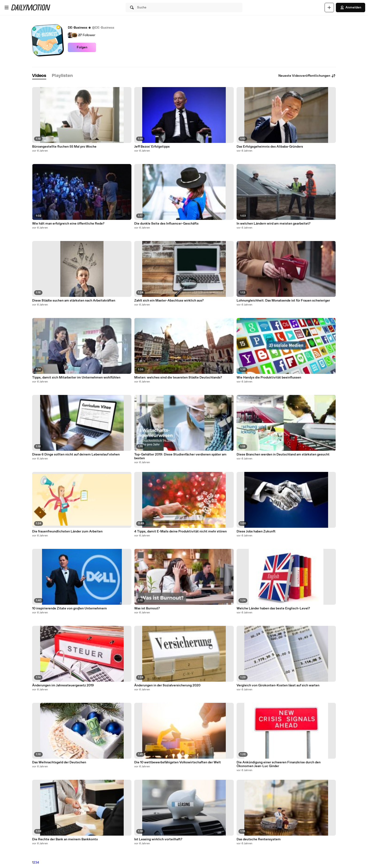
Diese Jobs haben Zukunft (256, 532)
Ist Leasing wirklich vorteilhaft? (158, 839)
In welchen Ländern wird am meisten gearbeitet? (274, 224)
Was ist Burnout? (147, 608)
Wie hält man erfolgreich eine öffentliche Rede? (68, 224)
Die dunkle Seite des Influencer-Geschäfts (166, 224)
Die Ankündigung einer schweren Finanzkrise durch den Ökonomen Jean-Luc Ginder (279, 764)
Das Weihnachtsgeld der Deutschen (59, 762)
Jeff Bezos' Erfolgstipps (152, 147)
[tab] (39, 76)
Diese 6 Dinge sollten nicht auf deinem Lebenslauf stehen (76, 455)
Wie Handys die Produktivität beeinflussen (269, 378)
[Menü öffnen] (7, 8)
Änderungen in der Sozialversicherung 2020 (167, 685)
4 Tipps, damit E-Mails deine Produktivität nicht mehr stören (180, 532)
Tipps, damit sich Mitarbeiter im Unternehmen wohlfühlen (76, 378)
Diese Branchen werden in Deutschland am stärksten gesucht (283, 455)
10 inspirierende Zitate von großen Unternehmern (69, 608)
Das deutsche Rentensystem (259, 839)
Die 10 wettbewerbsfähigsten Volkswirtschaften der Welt (178, 762)
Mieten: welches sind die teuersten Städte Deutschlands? (178, 378)
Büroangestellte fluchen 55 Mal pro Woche (64, 147)
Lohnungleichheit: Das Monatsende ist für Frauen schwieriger (283, 301)
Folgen (82, 47)
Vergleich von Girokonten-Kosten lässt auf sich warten (278, 685)
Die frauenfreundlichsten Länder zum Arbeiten (67, 532)
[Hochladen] (329, 8)
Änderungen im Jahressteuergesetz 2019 (63, 685)
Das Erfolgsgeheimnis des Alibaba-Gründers (270, 147)
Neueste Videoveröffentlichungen (307, 76)
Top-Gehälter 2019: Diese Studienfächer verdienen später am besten (180, 456)
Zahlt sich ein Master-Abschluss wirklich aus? (169, 301)
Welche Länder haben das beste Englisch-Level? (273, 608)
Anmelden (351, 8)
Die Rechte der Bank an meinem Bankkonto (65, 839)
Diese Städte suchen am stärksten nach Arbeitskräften (74, 301)
